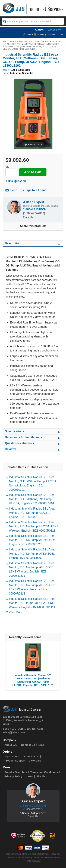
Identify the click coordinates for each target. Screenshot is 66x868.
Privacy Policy (13, 776)
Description (33, 244)
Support (39, 34)
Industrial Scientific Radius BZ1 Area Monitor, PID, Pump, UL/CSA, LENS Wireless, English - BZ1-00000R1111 (32, 603)
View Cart (35, 761)
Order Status (31, 756)
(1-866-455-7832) (54, 30)
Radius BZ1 (49, 42)
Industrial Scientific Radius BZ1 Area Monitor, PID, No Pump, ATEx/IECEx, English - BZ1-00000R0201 (32, 540)
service (28, 34)
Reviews (33, 450)
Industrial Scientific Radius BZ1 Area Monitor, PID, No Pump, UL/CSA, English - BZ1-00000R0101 (32, 513)
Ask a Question (16, 181)
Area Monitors (35, 42)
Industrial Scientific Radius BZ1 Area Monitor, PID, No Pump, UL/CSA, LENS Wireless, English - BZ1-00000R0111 (34, 526)
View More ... (17, 612)
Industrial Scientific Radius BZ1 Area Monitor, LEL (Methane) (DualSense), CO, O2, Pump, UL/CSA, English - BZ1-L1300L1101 (33, 680)
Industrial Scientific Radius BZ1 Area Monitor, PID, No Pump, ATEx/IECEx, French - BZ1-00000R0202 (32, 554)
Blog (41, 745)
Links (29, 776)
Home (5, 42)
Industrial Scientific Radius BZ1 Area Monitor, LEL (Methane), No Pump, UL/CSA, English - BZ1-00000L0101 (32, 499)
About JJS (11, 745)
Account (50, 34)
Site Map (42, 776)
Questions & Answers (33, 444)
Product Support (15, 761)
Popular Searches (16, 772)
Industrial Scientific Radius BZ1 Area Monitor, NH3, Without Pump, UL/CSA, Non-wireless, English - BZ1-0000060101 (33, 483)
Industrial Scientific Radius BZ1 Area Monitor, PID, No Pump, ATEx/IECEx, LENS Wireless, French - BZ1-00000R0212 (32, 587)
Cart (60, 34)
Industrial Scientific (18, 42)
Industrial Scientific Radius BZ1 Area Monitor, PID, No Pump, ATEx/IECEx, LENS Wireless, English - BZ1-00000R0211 (32, 569)
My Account (12, 756)
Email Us (28, 217)
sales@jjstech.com (14, 732)
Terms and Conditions (44, 772)
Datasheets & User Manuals (33, 438)
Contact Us (28, 745)
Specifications (33, 432)
